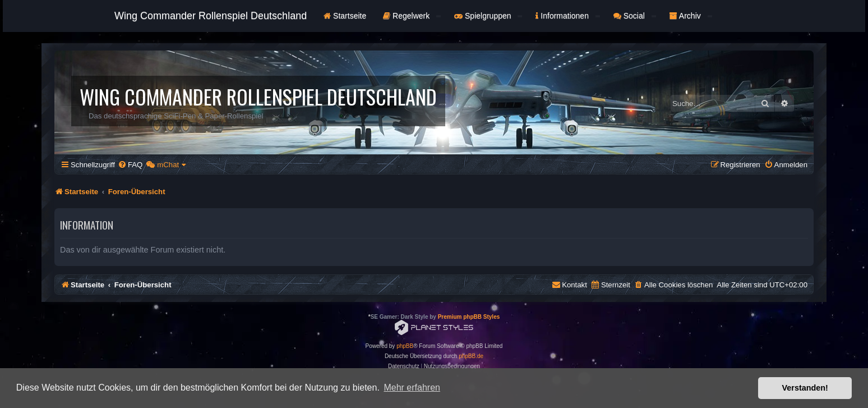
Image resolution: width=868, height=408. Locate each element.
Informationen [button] (567, 16)
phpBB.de (471, 356)
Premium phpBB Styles (469, 317)
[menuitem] (130, 165)
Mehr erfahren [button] (412, 388)
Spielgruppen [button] (488, 16)
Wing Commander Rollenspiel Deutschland (211, 16)
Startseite (345, 16)
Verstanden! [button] (805, 388)
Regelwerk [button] (412, 16)
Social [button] (635, 16)
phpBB (405, 346)
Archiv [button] (691, 16)
